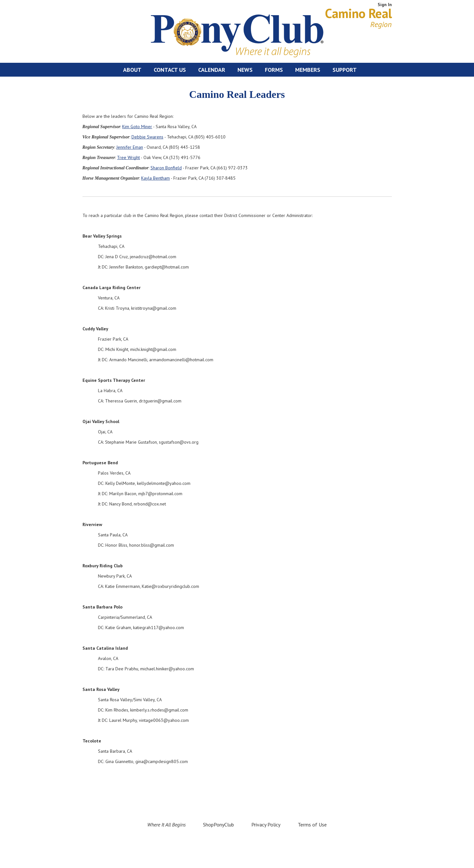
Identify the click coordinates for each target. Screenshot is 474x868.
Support (345, 70)
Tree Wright (128, 157)
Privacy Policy (266, 825)
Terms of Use (312, 825)
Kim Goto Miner (137, 127)
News (245, 70)
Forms (274, 70)
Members (308, 70)
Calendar (212, 70)
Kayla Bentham (155, 178)
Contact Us (170, 70)
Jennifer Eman (130, 147)
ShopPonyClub (218, 825)
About (132, 70)
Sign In (385, 5)
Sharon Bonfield (166, 168)
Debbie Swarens (147, 137)
